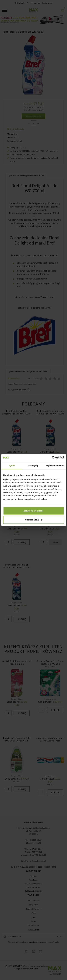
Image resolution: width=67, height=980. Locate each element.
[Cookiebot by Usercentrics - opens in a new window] (52, 458)
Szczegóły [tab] (33, 465)
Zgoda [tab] (12, 465)
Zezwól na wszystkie (34, 511)
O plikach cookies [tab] (55, 465)
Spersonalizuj (34, 520)
